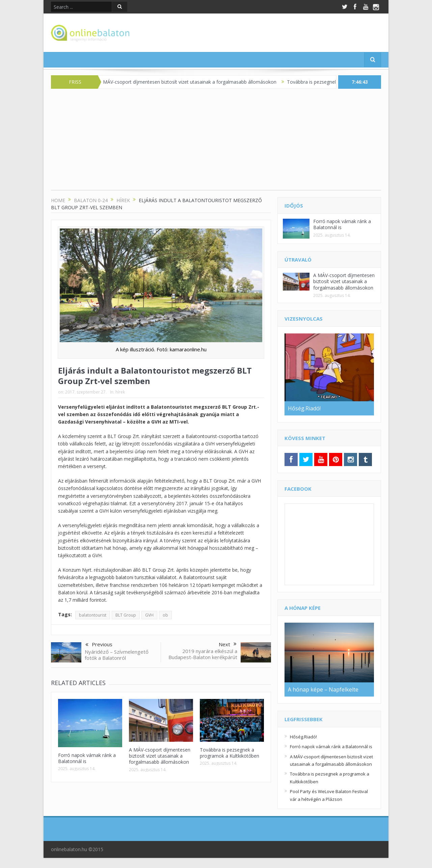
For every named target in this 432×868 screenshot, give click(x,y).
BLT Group (126, 615)
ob (165, 615)
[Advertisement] (216, 143)
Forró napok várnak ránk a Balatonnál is (87, 758)
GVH (149, 615)
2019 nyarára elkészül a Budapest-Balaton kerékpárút (203, 654)
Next (228, 644)
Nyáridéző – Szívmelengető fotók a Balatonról (117, 655)
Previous (99, 645)
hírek (120, 392)
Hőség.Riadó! (303, 737)
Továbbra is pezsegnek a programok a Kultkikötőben (230, 753)
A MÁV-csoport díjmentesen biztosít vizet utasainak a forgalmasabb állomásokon (193, 82)
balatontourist (93, 615)
